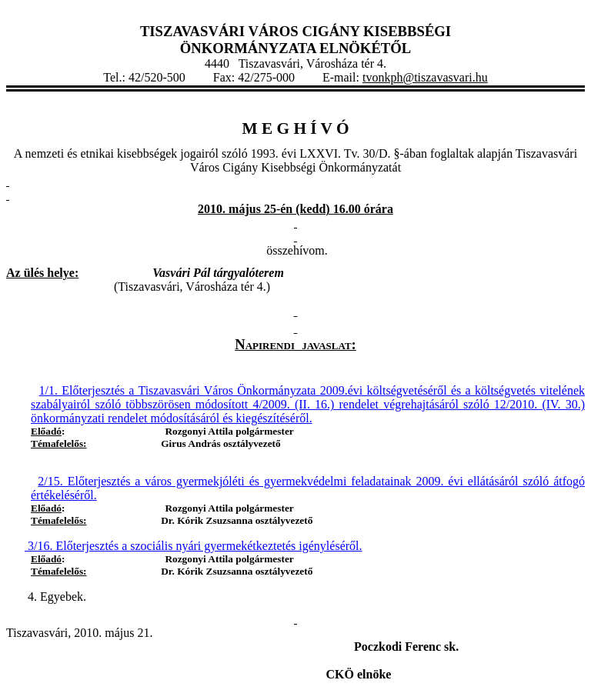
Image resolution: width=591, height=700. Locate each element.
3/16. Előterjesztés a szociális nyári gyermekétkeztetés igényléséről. (194, 546)
